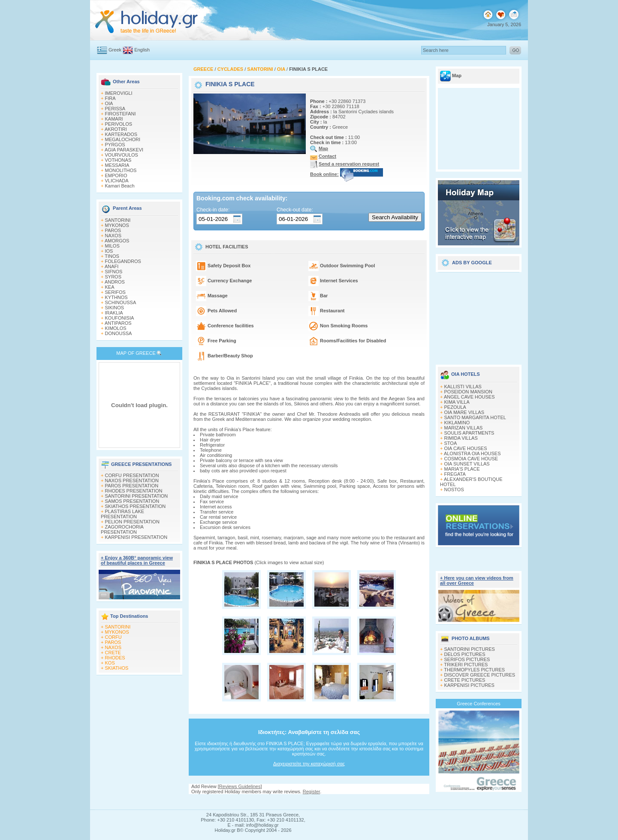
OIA (109, 103)
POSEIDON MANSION (468, 392)
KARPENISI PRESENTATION (136, 537)
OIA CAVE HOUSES (466, 448)
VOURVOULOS (122, 155)
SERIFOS (115, 292)
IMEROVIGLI (119, 93)
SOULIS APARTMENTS (469, 433)
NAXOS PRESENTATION (132, 480)
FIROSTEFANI (121, 114)
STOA (451, 443)
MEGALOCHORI (123, 139)
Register (311, 792)
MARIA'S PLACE (462, 469)
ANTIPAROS (118, 323)
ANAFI (112, 266)
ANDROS (115, 282)
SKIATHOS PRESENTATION (136, 506)
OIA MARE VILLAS (464, 412)
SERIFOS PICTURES (467, 659)
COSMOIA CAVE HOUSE (471, 459)
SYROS (113, 277)
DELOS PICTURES (465, 654)
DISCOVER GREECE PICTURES (480, 675)
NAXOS (113, 236)
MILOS (112, 246)
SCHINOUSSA (121, 302)
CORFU (113, 637)
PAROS (113, 230)
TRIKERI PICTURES (466, 665)
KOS (110, 663)
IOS (109, 251)
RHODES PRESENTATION (134, 491)
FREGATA (455, 474)
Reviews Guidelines (240, 786)
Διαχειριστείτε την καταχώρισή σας (309, 764)
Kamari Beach (120, 186)
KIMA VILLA (457, 402)
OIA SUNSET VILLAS (467, 464)
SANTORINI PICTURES (470, 649)
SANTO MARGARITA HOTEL (475, 417)
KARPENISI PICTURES (469, 685)
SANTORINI (118, 220)
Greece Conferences (479, 704)
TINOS (112, 256)
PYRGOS (115, 145)
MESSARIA (117, 165)
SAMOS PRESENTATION (132, 501)
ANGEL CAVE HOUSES (469, 397)
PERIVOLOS (119, 124)
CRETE (113, 653)
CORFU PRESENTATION (132, 475)
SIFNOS (114, 272)
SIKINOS (115, 308)
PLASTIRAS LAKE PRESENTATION (122, 514)
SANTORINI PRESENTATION (137, 496)
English (142, 50)
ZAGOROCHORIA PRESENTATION (122, 529)
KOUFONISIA (120, 318)
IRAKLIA (114, 313)
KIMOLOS (116, 328)
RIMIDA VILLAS (461, 438)
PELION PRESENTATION (132, 522)
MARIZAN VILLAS (464, 428)
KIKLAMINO (457, 423)
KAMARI (114, 119)
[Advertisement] (479, 315)
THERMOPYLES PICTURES (474, 670)
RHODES (115, 658)
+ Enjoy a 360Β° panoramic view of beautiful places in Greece (137, 560)
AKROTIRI (116, 129)
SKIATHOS (117, 668)
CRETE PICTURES (465, 680)
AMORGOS (117, 241)
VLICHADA (117, 181)
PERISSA (115, 109)
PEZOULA (455, 407)
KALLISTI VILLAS (463, 387)
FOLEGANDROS (123, 261)
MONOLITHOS (121, 170)
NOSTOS (454, 489)
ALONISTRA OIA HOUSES (472, 453)
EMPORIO (116, 175)
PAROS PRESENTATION (132, 486)
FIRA (110, 98)
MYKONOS (117, 225)
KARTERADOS (121, 134)
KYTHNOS (116, 297)
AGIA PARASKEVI (124, 150)
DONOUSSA (119, 333)
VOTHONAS (118, 160)
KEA (110, 287)
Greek (115, 50)
